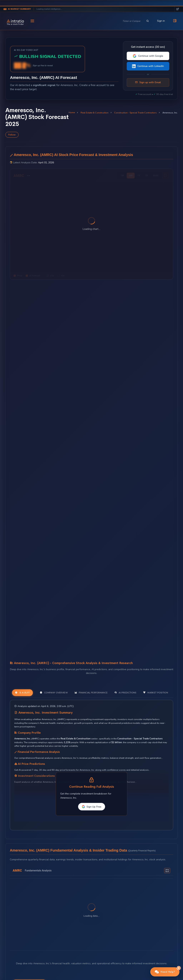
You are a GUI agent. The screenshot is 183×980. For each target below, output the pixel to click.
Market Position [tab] (156, 693)
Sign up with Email (148, 82)
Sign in (161, 21)
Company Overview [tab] (54, 693)
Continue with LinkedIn (148, 66)
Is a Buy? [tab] (22, 693)
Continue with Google (148, 56)
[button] (165, 972)
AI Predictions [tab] (125, 693)
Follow (12, 135)
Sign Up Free (92, 807)
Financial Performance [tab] (91, 693)
